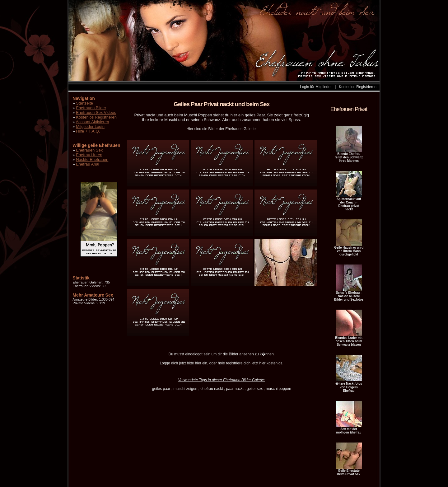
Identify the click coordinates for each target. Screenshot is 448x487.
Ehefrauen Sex (89, 150)
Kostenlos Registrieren (358, 87)
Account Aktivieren (92, 122)
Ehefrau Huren (89, 155)
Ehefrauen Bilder (91, 108)
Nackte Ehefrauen (92, 159)
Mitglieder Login (90, 126)
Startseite (84, 103)
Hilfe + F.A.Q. (88, 131)
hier (198, 363)
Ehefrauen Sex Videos (96, 112)
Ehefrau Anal (87, 164)
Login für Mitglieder (316, 87)
